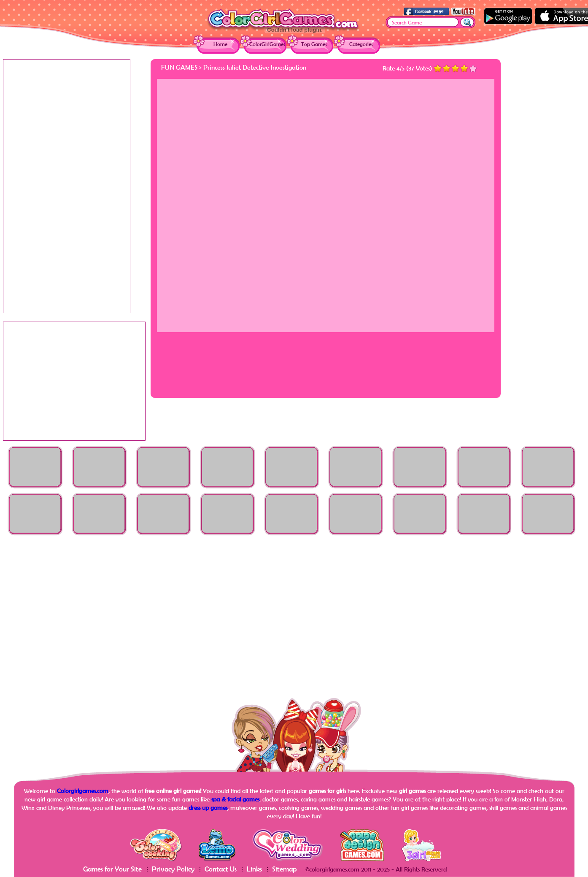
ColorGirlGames (267, 44)
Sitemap (285, 869)
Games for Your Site (112, 869)
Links (254, 869)
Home (220, 44)
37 (411, 68)
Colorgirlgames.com (83, 791)
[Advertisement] (551, 186)
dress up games (208, 808)
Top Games (314, 44)
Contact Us (221, 869)
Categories (361, 44)
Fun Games (179, 67)
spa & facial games (235, 799)
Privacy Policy (173, 869)
